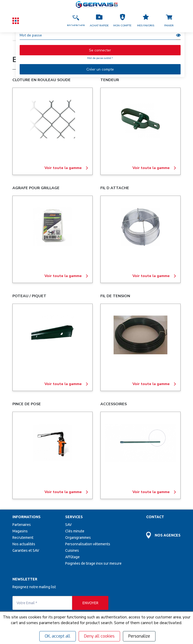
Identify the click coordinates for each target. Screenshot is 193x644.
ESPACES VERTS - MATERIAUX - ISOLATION (72, 36)
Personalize (139, 636)
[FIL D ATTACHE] (140, 227)
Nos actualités (24, 544)
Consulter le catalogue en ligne (148, 61)
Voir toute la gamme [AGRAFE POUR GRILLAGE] (66, 276)
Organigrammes (78, 538)
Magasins (20, 531)
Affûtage (72, 557)
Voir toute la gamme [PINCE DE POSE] (66, 492)
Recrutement (23, 538)
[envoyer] (90, 603)
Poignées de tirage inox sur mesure (93, 563)
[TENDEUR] (140, 119)
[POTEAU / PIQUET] (53, 335)
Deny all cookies (99, 636)
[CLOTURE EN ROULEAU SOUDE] (53, 119)
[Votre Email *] (42, 603)
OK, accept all (58, 636)
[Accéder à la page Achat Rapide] (99, 21)
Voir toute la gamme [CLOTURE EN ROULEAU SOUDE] (66, 168)
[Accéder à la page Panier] (169, 21)
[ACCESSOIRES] (140, 443)
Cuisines (72, 550)
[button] (122, 21)
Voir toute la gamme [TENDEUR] (154, 168)
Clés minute (75, 531)
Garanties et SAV (26, 550)
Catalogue (24, 36)
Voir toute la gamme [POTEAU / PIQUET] (66, 384)
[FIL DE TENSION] (140, 335)
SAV (68, 525)
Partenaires (22, 525)
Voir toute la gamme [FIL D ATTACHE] (154, 276)
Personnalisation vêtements (88, 544)
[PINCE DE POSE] (53, 443)
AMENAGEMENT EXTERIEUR (134, 36)
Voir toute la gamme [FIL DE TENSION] (154, 384)
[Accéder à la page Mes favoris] (146, 21)
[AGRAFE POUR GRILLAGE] (53, 227)
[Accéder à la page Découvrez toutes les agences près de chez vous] (163, 532)
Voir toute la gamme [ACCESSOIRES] (154, 492)
